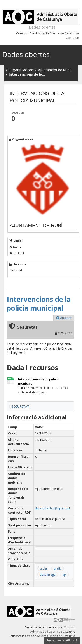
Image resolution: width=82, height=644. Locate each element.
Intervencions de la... (27, 74)
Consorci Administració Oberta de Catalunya (47, 33)
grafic (58, 568)
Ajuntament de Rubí (54, 70)
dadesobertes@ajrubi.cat (53, 508)
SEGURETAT (20, 406)
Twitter (16, 247)
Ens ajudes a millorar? (62, 640)
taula (43, 568)
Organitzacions (21, 70)
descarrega (48, 574)
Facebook (17, 253)
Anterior (64, 318)
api (64, 574)
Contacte (72, 38)
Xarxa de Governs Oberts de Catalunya (50, 636)
